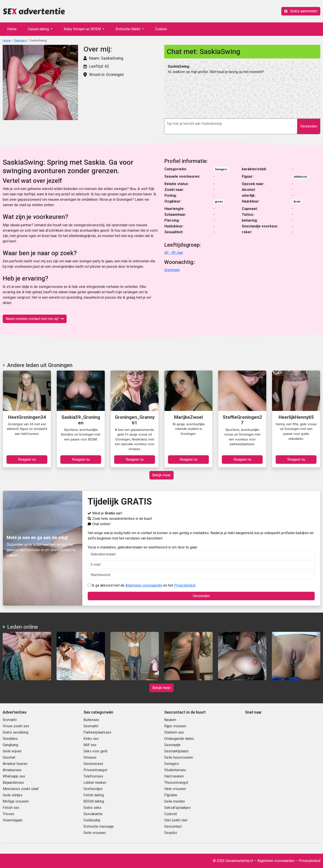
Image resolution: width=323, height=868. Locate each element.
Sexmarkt (91, 726)
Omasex (90, 757)
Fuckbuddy (92, 820)
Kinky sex (91, 739)
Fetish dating (94, 795)
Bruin (297, 202)
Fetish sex (11, 808)
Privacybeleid (185, 585)
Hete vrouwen (175, 789)
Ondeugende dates (179, 739)
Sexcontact (173, 826)
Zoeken (161, 29)
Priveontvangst (95, 770)
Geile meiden (175, 801)
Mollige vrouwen (16, 801)
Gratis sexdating (15, 732)
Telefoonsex (93, 776)
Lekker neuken (95, 783)
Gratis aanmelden (301, 11)
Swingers (20, 40)
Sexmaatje (172, 745)
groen (219, 202)
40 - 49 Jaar (174, 253)
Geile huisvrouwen (179, 757)
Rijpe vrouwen (175, 726)
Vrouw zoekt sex (16, 726)
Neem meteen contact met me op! (35, 319)
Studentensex (175, 770)
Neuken (170, 720)
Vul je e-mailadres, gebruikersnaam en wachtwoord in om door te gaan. (201, 552)
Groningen (172, 270)
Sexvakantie (93, 814)
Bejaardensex (13, 783)
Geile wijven (12, 751)
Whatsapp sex (14, 776)
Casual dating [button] (39, 29)
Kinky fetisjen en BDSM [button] (83, 29)
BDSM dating (94, 801)
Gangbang (10, 745)
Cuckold (170, 814)
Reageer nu (27, 459)
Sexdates (10, 739)
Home (12, 29)
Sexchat (9, 757)
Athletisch (300, 177)
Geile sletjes (13, 795)
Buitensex (91, 720)
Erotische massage (99, 826)
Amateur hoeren (15, 764)
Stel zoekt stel (176, 820)
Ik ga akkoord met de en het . (142, 585)
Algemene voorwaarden (144, 585)
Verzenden (309, 126)
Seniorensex (93, 764)
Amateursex (12, 770)
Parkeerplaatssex (97, 732)
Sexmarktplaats (176, 751)
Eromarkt (10, 720)
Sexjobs (171, 833)
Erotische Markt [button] (128, 29)
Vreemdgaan (13, 820)
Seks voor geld (95, 751)
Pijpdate (171, 795)
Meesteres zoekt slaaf (21, 789)
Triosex (9, 814)
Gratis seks (92, 808)
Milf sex (90, 745)
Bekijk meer (161, 475)
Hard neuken (174, 776)
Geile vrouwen (95, 833)
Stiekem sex (174, 732)
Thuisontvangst (176, 783)
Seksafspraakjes (177, 808)
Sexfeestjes (93, 789)
